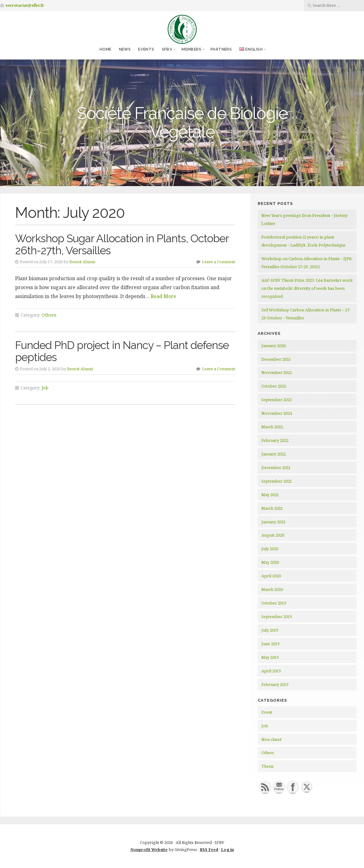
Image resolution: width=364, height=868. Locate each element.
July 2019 (270, 630)
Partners (221, 49)
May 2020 (270, 562)
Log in (227, 849)
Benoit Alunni (82, 262)
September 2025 (277, 400)
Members (191, 49)
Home (106, 49)
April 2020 (271, 576)
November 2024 (277, 413)
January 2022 (274, 454)
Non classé (272, 739)
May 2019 (270, 657)
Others (49, 315)
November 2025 (277, 372)
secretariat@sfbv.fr (25, 5)
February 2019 (275, 684)
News (125, 49)
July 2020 (270, 549)
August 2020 (273, 535)
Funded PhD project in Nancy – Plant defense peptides (122, 351)
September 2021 (277, 481)
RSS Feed (209, 849)
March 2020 (272, 589)
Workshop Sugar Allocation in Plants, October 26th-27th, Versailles (122, 244)
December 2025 (276, 359)
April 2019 (271, 671)
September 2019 (277, 617)
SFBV (167, 49)
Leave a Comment (219, 262)
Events (146, 49)
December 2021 (276, 467)
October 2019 (274, 603)
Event (267, 712)
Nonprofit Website (149, 849)
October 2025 (274, 386)
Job (45, 388)
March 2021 (272, 508)
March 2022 (272, 427)
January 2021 (274, 522)
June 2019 (270, 644)
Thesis (268, 766)
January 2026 (274, 346)
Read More (164, 296)
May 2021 (270, 495)
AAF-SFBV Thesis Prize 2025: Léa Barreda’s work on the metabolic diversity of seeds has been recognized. (307, 288)
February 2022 (275, 440)
